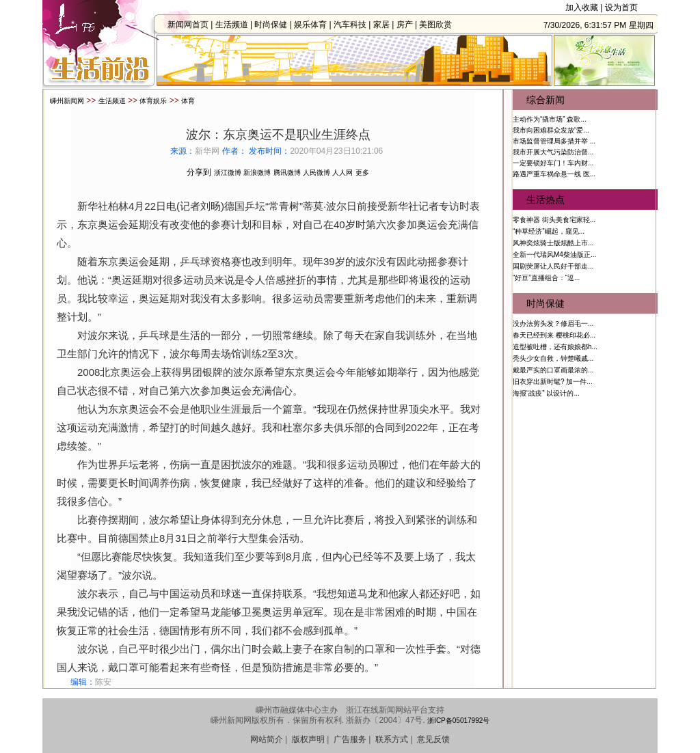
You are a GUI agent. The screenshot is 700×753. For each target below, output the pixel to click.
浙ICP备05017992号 (458, 721)
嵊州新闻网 (67, 101)
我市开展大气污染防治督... (553, 152)
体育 (188, 101)
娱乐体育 (314, 25)
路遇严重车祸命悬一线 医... (554, 174)
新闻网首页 (192, 25)
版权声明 (308, 739)
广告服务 (350, 739)
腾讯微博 (287, 173)
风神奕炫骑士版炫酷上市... (553, 243)
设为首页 (621, 8)
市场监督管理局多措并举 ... (554, 141)
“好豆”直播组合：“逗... (546, 278)
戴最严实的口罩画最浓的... (553, 370)
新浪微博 (257, 173)
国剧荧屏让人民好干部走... (553, 266)
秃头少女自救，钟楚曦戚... (553, 358)
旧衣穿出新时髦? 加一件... (553, 382)
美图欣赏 (440, 25)
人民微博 (317, 173)
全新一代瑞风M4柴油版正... (554, 255)
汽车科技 (354, 25)
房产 (408, 25)
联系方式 (392, 739)
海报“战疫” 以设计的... (546, 393)
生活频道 (235, 25)
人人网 (342, 173)
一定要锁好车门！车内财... (553, 163)
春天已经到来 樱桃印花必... (554, 335)
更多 (362, 173)
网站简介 (267, 739)
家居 (386, 25)
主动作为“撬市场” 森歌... (550, 119)
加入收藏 (582, 8)
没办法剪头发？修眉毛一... (553, 324)
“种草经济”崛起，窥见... (549, 231)
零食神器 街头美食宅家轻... (554, 220)
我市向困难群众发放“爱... (551, 130)
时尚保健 (275, 25)
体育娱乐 (153, 101)
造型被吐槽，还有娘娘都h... (555, 347)
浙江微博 (228, 173)
